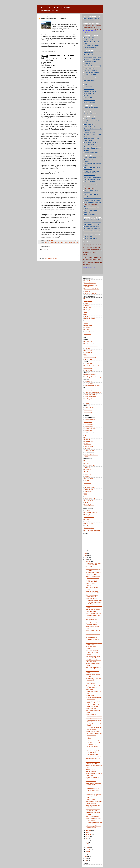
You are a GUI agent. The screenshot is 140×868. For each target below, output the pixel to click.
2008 (86, 559)
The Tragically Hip (89, 501)
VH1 (85, 437)
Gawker (86, 323)
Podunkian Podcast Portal (91, 293)
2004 (86, 860)
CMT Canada (88, 444)
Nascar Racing (88, 412)
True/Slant (87, 299)
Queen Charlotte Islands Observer (93, 57)
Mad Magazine (88, 526)
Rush (85, 496)
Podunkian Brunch (89, 236)
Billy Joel (86, 481)
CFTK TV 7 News (89, 40)
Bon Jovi (86, 463)
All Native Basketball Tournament (92, 203)
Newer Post (41, 255)
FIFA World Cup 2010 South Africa (93, 222)
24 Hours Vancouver (89, 93)
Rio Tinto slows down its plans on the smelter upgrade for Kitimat (62, 243)
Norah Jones (87, 483)
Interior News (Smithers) (90, 62)
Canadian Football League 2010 (92, 224)
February (88, 849)
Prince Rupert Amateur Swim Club (93, 198)
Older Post (76, 255)
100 (87, 749)
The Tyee (87, 96)
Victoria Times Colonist (90, 91)
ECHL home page (89, 353)
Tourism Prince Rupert (90, 214)
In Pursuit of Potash (89, 145)
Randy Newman (88, 492)
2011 (86, 553)
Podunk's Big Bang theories (93, 816)
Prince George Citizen (90, 68)
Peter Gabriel (87, 472)
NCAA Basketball (88, 384)
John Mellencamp (89, 490)
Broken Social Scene (89, 465)
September (89, 834)
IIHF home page (88, 359)
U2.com (86, 503)
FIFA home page (88, 390)
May (87, 843)
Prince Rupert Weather (90, 158)
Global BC (87, 85)
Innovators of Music (89, 451)
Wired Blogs (87, 327)
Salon (86, 314)
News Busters (88, 334)
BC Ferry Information (89, 175)
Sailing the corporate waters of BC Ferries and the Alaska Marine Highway (93, 148)
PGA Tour (87, 403)
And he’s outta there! (91, 781)
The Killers (87, 485)
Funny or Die (87, 521)
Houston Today (88, 64)
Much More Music (89, 442)
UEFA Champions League (91, 394)
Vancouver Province (89, 89)
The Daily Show (88, 515)
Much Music (87, 440)
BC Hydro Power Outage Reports (92, 177)
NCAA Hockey (88, 348)
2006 (86, 856)
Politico (86, 303)
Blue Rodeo (87, 461)
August (88, 837)
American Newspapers (90, 283)
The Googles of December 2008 (94, 718)
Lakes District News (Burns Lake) (92, 66)
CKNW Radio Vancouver (90, 102)
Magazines (87, 291)
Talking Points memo (89, 319)
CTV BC (86, 82)
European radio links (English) (92, 289)
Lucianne (86, 321)
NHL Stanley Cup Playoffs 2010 (92, 229)
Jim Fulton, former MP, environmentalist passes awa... (92, 639)
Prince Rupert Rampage (90, 357)
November (89, 830)
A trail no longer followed (92, 747)
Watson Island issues (90, 133)
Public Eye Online (89, 98)
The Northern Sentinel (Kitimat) (92, 59)
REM (85, 494)
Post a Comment (44, 249)
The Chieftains (88, 470)
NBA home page (88, 381)
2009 (86, 557)
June (87, 841)
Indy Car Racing (88, 410)
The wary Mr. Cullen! (91, 709)
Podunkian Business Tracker (91, 152)
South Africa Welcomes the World (93, 220)
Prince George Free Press (91, 70)
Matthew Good (88, 474)
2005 (86, 858)
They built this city (90, 695)
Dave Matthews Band (90, 487)
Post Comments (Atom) (51, 258)
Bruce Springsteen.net (90, 498)
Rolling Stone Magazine (90, 420)
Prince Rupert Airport (89, 182)
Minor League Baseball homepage (93, 377)
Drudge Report (88, 325)
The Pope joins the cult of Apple (94, 613)
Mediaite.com (88, 308)
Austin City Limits (89, 446)
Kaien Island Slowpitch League (92, 200)
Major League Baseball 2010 (91, 227)
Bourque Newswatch (89, 332)
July (87, 839)
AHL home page (88, 350)
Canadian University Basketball (92, 386)
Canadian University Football (91, 366)
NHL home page (88, 342)
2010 (86, 555)
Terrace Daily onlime (89, 55)
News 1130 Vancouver (90, 100)
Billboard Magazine (89, 426)
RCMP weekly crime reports (91, 143)
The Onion (87, 519)
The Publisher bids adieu (92, 650)
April (87, 845)
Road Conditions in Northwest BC (93, 179)
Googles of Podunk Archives (91, 108)
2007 (86, 854)
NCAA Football (88, 370)
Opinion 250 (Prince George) (91, 73)
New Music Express (89, 424)
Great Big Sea (88, 476)
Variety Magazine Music (90, 429)
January (88, 851)
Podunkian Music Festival (91, 239)
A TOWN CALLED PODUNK (56, 8)
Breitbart (86, 316)
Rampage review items (90, 125)
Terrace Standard (89, 53)
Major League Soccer (90, 399)
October (88, 832)
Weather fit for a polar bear (92, 567)
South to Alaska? (90, 690)
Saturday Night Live (89, 528)
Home (59, 255)
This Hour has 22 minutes (91, 513)
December (89, 561)
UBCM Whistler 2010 (89, 127)
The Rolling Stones (89, 505)
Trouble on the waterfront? (92, 741)
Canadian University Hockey (91, 346)
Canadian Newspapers (90, 281)
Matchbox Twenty (89, 479)
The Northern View (89, 38)
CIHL (85, 355)
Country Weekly (88, 431)
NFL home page (88, 368)
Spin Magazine (88, 422)
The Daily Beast (88, 310)
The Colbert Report (89, 517)
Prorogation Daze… (91, 769)
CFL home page (88, 364)
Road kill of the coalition (92, 771)
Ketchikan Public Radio (90, 75)
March (88, 847)
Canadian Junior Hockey (90, 344)
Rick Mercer (87, 510)
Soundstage (87, 448)
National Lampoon (89, 524)
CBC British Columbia (90, 80)
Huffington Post (88, 301)
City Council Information (90, 119)
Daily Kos (87, 305)
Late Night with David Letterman (92, 530)
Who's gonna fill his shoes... (93, 731)
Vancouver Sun (88, 87)
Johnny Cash (87, 468)
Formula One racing (89, 408)
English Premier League (90, 397)
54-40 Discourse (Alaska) (91, 113)
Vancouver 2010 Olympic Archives (93, 231)
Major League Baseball (90, 375)
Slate (85, 312)
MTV (85, 435)
